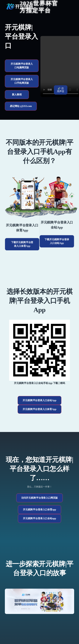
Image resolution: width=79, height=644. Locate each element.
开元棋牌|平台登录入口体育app (39, 510)
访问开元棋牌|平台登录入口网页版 (39, 498)
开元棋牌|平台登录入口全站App (39, 400)
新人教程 (17, 94)
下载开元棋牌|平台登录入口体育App (22, 244)
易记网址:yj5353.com (21, 106)
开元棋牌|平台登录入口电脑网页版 (22, 66)
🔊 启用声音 (61, 90)
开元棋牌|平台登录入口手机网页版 (22, 81)
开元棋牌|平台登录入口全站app (39, 518)
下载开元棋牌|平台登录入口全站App (57, 241)
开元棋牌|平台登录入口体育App (39, 409)
